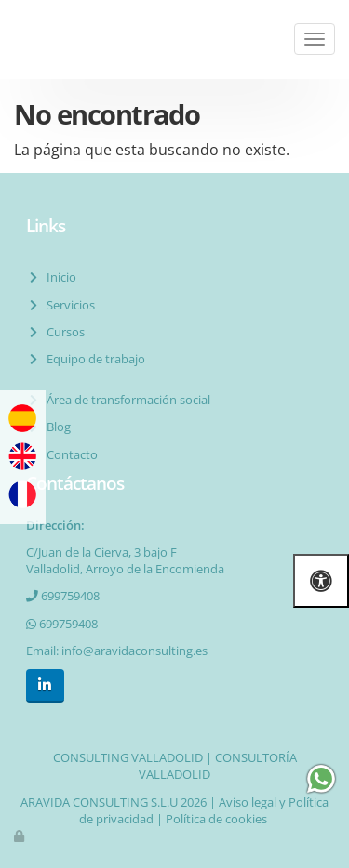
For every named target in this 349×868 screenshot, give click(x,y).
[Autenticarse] (20, 835)
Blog (56, 427)
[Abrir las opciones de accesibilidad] (321, 580)
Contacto (69, 454)
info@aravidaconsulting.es (134, 651)
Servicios (68, 305)
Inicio (59, 277)
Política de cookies (216, 819)
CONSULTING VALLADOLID (128, 757)
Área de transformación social (126, 400)
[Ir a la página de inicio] (9, 39)
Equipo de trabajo (93, 359)
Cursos (63, 332)
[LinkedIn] (45, 685)
